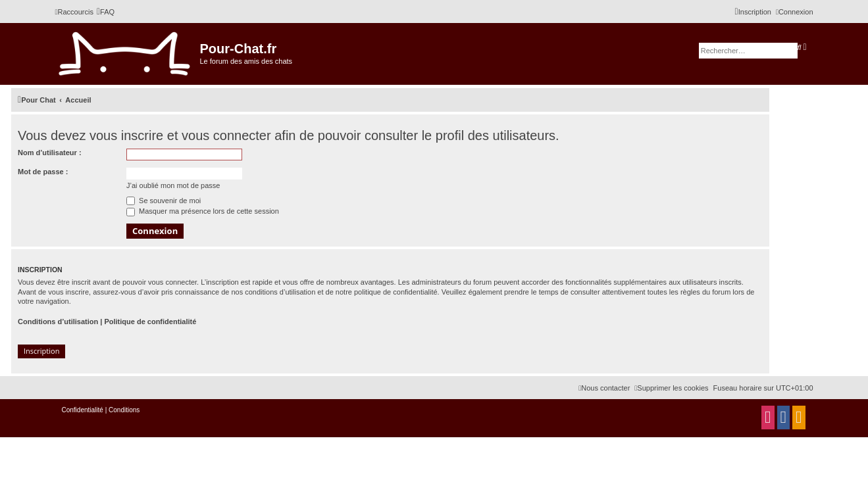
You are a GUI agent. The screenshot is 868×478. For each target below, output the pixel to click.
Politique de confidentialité (150, 322)
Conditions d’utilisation (58, 322)
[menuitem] (106, 12)
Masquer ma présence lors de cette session (203, 211)
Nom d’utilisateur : (50, 153)
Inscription (41, 351)
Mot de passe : (43, 172)
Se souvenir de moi (164, 201)
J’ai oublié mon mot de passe (173, 185)
